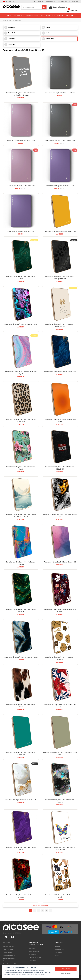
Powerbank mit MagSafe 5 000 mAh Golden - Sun (60, 231)
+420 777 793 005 (39, 1)
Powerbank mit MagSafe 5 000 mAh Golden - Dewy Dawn (60, 753)
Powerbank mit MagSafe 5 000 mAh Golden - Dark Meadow (60, 611)
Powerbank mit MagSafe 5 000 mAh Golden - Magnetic (60, 801)
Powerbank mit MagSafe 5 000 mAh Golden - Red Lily (60, 706)
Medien (57, 955)
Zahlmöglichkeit (7, 952)
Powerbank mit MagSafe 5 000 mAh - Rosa (21, 140)
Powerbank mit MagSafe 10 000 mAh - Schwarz (60, 140)
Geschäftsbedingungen (9, 955)
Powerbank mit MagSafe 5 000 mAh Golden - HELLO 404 (60, 468)
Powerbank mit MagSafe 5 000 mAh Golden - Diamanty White (60, 848)
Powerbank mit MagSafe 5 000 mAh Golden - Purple (21, 848)
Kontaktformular (60, 949)
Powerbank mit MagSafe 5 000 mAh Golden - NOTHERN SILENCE (21, 515)
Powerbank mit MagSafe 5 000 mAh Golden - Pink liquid (21, 373)
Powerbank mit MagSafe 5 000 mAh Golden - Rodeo (21, 706)
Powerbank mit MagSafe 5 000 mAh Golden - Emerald (21, 611)
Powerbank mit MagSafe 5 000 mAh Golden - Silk (60, 562)
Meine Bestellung (34, 951)
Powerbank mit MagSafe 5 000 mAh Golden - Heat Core (60, 420)
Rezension (6, 961)
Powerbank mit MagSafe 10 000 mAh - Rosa (21, 186)
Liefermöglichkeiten (8, 949)
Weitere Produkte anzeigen (40, 906)
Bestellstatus (33, 948)
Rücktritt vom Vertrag (35, 957)
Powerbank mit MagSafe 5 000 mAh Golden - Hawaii (21, 468)
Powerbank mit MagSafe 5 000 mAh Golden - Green (21, 278)
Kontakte (58, 947)
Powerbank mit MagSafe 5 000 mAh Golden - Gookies (60, 658)
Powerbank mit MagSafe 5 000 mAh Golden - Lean (21, 324)
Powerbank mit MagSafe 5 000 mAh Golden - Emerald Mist (21, 753)
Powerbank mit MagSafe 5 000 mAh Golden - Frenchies (60, 896)
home (5, 20)
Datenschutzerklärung (9, 958)
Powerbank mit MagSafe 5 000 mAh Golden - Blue (60, 372)
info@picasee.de (51, 1)
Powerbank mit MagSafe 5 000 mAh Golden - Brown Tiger (21, 420)
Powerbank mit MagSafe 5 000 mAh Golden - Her (21, 800)
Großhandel (58, 952)
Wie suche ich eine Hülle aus (11, 964)
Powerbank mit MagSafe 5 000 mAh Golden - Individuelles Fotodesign (21, 94)
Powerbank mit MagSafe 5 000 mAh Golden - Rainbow (21, 563)
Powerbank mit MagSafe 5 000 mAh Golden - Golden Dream (60, 325)
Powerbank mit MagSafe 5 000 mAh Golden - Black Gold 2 (60, 515)
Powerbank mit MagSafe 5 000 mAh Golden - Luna (21, 657)
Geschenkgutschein (8, 947)
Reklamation (33, 960)
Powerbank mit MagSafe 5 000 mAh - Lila (21, 231)
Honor (10, 20)
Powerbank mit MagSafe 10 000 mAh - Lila (60, 186)
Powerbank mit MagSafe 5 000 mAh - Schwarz (60, 93)
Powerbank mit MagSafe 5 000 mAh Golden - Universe (21, 896)
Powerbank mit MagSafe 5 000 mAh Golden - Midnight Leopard (60, 278)
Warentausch (33, 954)
